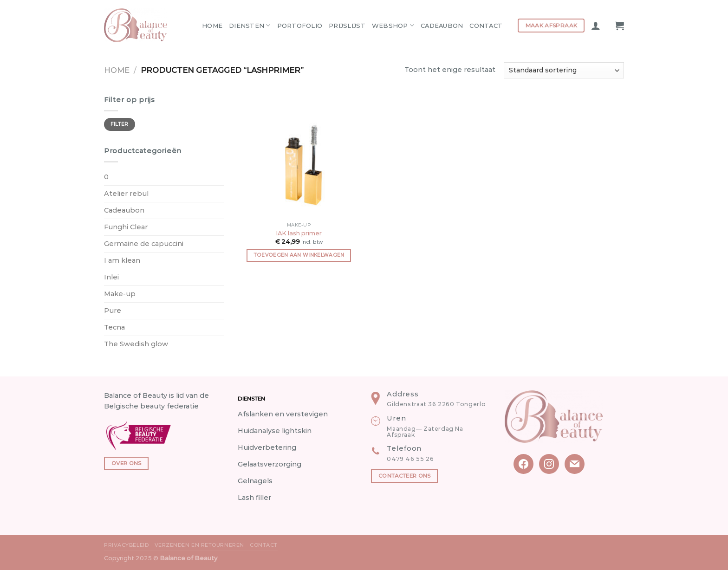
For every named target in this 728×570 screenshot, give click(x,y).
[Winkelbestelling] (564, 70)
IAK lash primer (299, 233)
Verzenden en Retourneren (199, 545)
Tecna (114, 327)
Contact (486, 26)
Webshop (393, 25)
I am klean (122, 260)
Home (212, 26)
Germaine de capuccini (144, 244)
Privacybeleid (126, 545)
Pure (113, 311)
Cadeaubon (442, 26)
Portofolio (300, 26)
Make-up (120, 294)
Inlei (111, 277)
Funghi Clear (126, 227)
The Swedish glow (136, 344)
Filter (120, 124)
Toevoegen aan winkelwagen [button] (299, 255)
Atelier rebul (126, 194)
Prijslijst (347, 26)
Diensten (250, 25)
